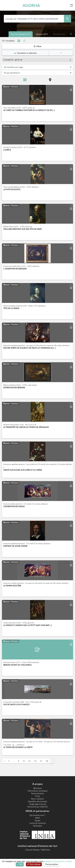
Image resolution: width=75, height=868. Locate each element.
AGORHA (31, 5)
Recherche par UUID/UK (38, 807)
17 (41, 761)
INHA (38, 818)
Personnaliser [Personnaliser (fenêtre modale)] (52, 864)
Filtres (37, 46)
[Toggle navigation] (72, 5)
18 (47, 761)
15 (35, 761)
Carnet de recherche (38, 823)
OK (20, 864)
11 (24, 761)
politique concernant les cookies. (58, 861)
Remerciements (38, 794)
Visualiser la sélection (25, 53)
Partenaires (37, 826)
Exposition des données (37, 801)
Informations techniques (38, 791)
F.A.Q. (37, 796)
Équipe (37, 821)
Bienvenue (37, 788)
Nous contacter (37, 799)
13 (29, 761)
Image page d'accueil (38, 804)
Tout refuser (34, 864)
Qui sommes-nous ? (37, 815)
